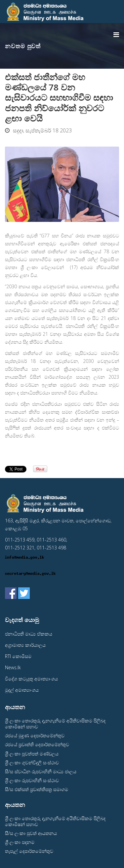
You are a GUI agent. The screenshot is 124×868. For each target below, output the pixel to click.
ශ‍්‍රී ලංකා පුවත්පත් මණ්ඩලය (32, 754)
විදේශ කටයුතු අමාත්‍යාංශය (31, 679)
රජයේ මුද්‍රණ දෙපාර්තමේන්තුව (35, 735)
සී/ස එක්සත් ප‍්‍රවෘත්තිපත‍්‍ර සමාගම (37, 789)
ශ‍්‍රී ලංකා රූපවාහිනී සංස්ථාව (32, 780)
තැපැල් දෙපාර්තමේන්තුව (29, 851)
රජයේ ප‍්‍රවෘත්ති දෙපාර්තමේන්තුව (37, 744)
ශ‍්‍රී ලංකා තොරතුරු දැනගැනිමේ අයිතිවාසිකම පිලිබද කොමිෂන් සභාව (55, 724)
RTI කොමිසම (18, 656)
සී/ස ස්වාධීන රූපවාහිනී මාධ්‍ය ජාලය (41, 771)
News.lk (13, 667)
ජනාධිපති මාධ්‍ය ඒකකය (29, 634)
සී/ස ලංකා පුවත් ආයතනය (31, 833)
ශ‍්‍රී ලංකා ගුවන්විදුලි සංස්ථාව (32, 763)
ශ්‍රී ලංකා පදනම (20, 842)
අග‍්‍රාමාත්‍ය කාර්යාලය (25, 645)
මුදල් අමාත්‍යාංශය (22, 690)
